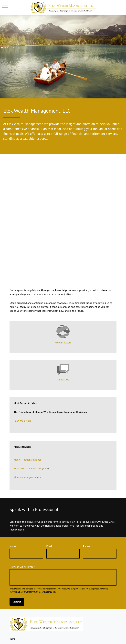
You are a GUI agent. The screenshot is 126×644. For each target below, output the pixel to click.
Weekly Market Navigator (28, 468)
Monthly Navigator (24, 477)
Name (13, 546)
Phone (87, 546)
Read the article (22, 421)
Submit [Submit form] (17, 602)
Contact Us (63, 379)
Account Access (63, 342)
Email (49, 546)
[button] (12, 639)
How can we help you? (22, 567)
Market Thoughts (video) (27, 460)
